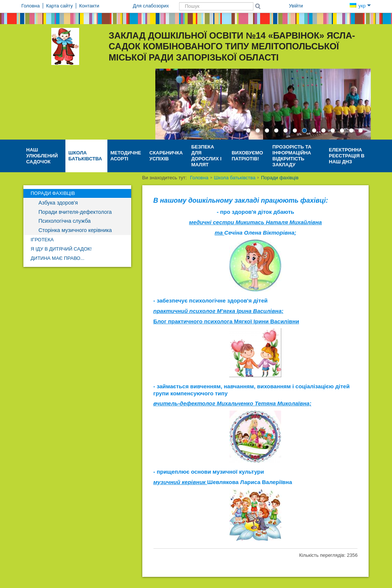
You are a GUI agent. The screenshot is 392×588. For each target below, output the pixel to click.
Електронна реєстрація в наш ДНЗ (347, 156)
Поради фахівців (53, 193)
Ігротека (42, 240)
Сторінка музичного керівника (75, 230)
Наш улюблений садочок (42, 156)
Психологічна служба (65, 221)
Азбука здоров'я (58, 203)
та (220, 233)
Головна (199, 178)
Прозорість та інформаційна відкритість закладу (292, 156)
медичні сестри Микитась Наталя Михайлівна (255, 222)
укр (360, 6)
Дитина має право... (58, 258)
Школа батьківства (85, 156)
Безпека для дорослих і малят (206, 156)
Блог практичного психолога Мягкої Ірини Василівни (226, 321)
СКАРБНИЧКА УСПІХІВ (166, 156)
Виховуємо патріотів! (247, 156)
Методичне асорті (126, 156)
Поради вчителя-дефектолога (75, 212)
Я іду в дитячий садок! (61, 249)
